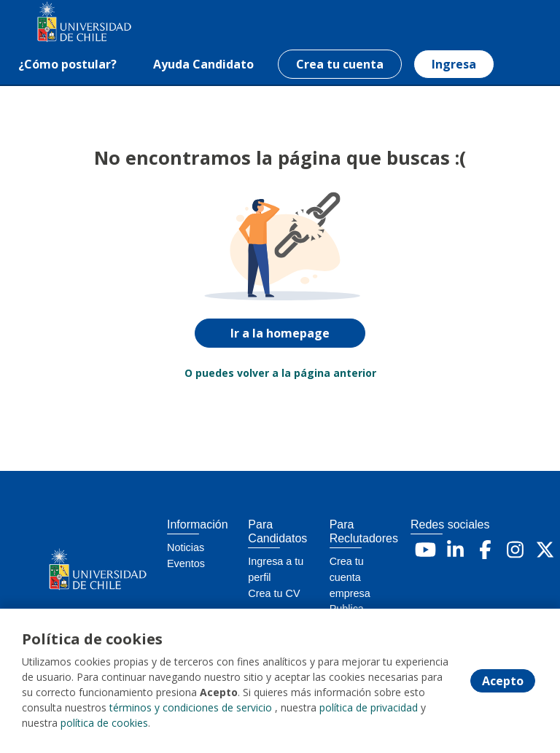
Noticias (186, 547)
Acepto (503, 682)
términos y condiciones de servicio (191, 708)
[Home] (63, 22)
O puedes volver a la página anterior (280, 373)
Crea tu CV (274, 593)
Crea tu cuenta (340, 64)
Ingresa (454, 64)
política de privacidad (369, 708)
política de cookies (104, 723)
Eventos (186, 563)
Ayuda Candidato (203, 64)
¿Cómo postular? (67, 64)
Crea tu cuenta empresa (350, 577)
